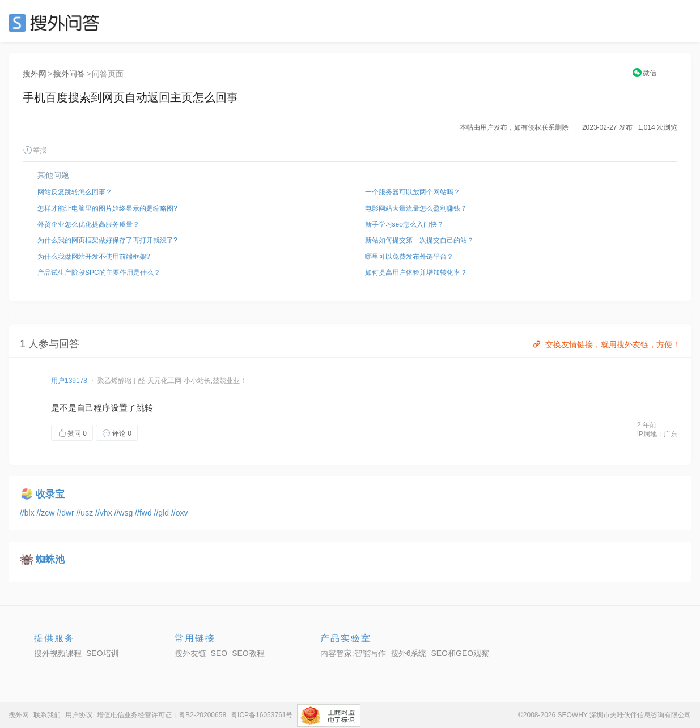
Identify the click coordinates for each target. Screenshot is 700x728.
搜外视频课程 (58, 653)
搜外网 (35, 74)
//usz (86, 513)
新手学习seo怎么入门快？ (404, 224)
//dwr (66, 513)
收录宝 (50, 494)
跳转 (145, 408)
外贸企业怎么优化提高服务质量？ (88, 224)
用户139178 (69, 381)
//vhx (105, 513)
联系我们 (47, 715)
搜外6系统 (409, 653)
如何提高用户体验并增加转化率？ (416, 273)
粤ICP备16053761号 (262, 715)
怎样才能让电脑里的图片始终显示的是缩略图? (107, 208)
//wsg (125, 513)
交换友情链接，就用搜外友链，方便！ (606, 344)
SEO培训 (103, 653)
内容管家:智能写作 (353, 653)
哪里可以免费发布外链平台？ (409, 257)
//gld (163, 513)
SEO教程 (248, 653)
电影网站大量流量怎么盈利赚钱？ (416, 208)
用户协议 (79, 715)
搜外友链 (190, 653)
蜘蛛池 (50, 559)
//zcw (47, 513)
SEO (57, 23)
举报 (35, 150)
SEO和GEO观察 (460, 653)
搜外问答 (69, 74)
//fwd (144, 513)
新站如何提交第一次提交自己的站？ (419, 240)
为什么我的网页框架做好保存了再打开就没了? (107, 240)
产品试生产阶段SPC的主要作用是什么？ (99, 273)
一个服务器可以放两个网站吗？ (413, 192)
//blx (28, 513)
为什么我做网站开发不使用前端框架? (94, 257)
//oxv (180, 513)
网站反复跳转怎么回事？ (75, 192)
